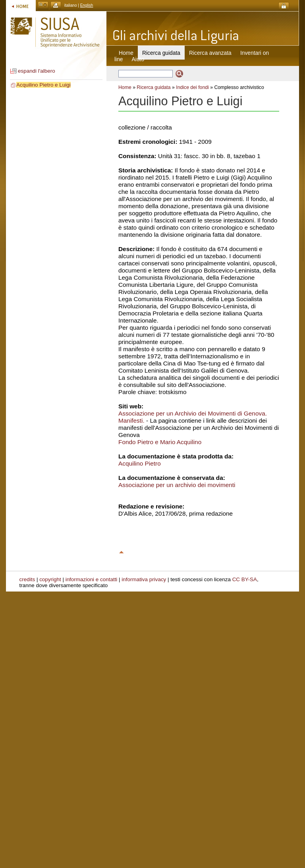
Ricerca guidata (153, 87)
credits (27, 579)
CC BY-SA (245, 579)
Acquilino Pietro (140, 463)
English (87, 5)
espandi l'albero (37, 71)
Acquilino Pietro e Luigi (43, 85)
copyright (50, 579)
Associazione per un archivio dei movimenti (177, 485)
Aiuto (138, 59)
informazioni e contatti (92, 579)
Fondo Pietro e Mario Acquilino (160, 442)
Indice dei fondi (192, 87)
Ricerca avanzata (210, 53)
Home (126, 53)
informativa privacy (144, 579)
